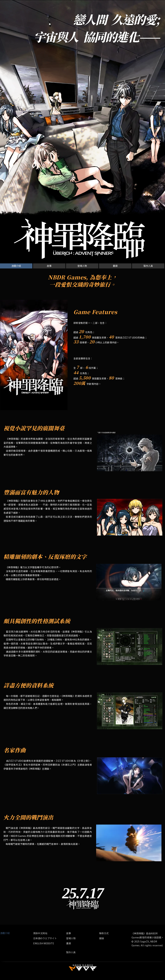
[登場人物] (82, 266)
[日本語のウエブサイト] (45, 938)
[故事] (49, 266)
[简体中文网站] (49, 933)
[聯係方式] (107, 933)
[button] (16, 266)
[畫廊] (115, 266)
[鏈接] (103, 938)
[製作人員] (148, 266)
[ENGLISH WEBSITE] (44, 943)
